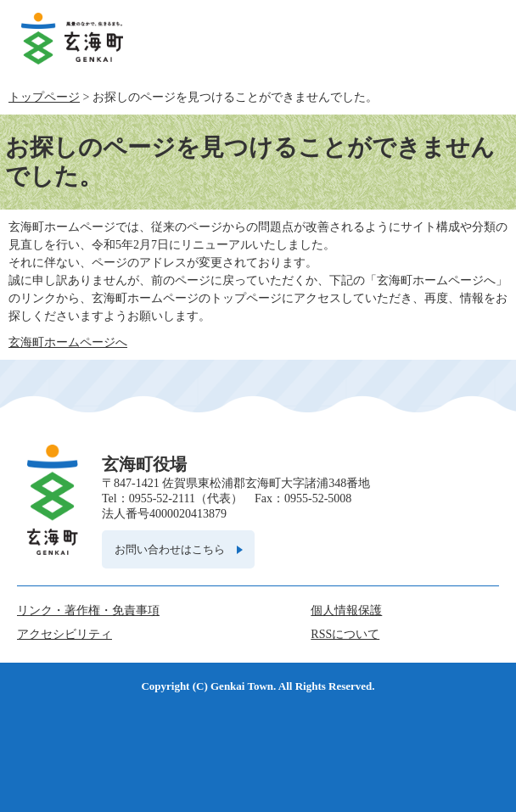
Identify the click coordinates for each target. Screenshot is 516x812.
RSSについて (345, 634)
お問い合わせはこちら (170, 549)
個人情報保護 (346, 610)
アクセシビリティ (64, 634)
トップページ (44, 97)
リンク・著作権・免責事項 (88, 610)
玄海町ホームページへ (68, 342)
